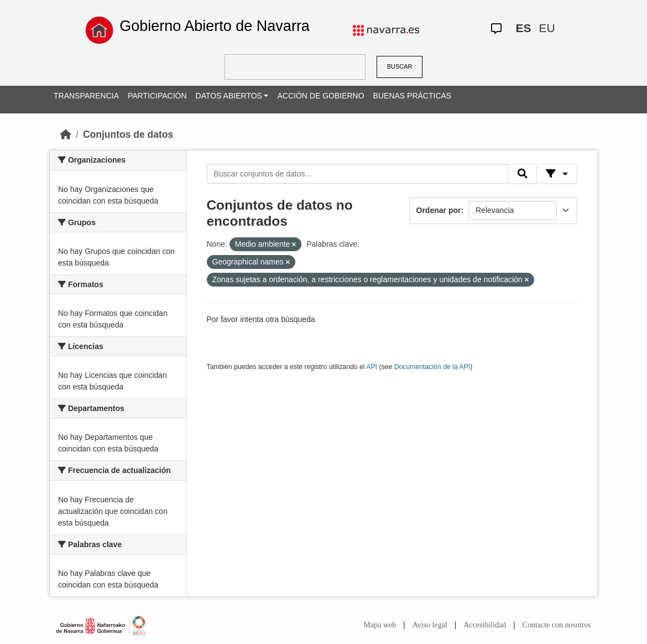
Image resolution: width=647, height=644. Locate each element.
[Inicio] (66, 134)
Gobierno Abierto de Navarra (215, 26)
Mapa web (380, 625)
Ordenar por (439, 210)
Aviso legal (430, 625)
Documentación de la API (432, 367)
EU (547, 28)
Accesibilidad (485, 625)
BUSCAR (400, 66)
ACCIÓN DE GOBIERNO (320, 96)
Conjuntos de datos (128, 134)
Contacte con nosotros (557, 625)
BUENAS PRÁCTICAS (413, 96)
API (372, 367)
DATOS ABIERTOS (229, 96)
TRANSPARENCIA (86, 96)
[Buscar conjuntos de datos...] (358, 174)
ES (524, 28)
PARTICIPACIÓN (157, 96)
